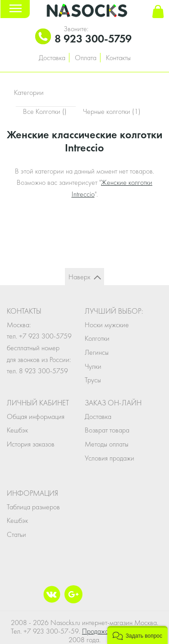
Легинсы (97, 352)
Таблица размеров (33, 507)
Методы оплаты (107, 444)
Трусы (93, 380)
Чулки (93, 366)
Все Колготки (46, 111)
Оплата (86, 58)
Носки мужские (107, 325)
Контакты (118, 58)
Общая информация (36, 416)
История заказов (31, 444)
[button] (137, 635)
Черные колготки (112, 111)
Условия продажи (110, 458)
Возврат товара (107, 430)
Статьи (16, 534)
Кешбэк (17, 430)
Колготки (97, 338)
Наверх (79, 277)
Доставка (52, 58)
